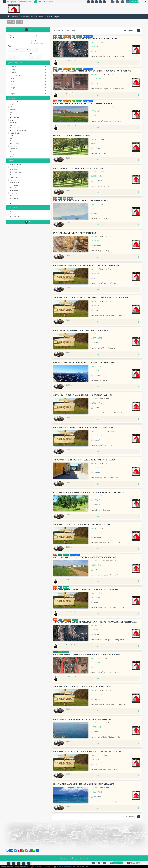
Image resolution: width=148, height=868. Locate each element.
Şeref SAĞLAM (14, 217)
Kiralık (11, 38)
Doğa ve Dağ (14, 183)
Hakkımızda (24, 17)
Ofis (10, 156)
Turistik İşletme (37, 43)
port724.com (15, 867)
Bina (11, 107)
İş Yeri (34, 38)
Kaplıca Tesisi (14, 143)
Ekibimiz (49, 17)
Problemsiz (13, 190)
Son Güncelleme (68, 30)
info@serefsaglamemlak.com (19, 2)
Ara (28, 30)
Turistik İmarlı (14, 133)
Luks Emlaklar (14, 198)
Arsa (33, 40)
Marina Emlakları (15, 164)
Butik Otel (13, 146)
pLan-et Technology (63, 867)
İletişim (56, 17)
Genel (11, 112)
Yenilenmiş (13, 185)
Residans (12, 110)
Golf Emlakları (14, 167)
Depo (11, 120)
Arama (41, 17)
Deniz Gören (13, 175)
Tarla (11, 136)
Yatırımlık (12, 180)
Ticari (11, 201)
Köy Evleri (12, 188)
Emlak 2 (12, 211)
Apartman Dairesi (15, 102)
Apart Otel (13, 149)
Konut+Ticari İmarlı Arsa (17, 130)
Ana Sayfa (15, 17)
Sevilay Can (13, 214)
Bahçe (11, 125)
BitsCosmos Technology (42, 867)
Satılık (11, 35)
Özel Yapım (13, 193)
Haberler (34, 17)
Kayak (11, 196)
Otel (11, 151)
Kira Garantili (13, 170)
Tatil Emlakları (14, 177)
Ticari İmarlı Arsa (15, 128)
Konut (34, 35)
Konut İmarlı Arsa (15, 141)
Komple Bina (14, 117)
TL (130, 2)
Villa (10, 104)
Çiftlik (11, 138)
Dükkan (12, 115)
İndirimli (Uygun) (15, 172)
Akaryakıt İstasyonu (16, 154)
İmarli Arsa (13, 123)
